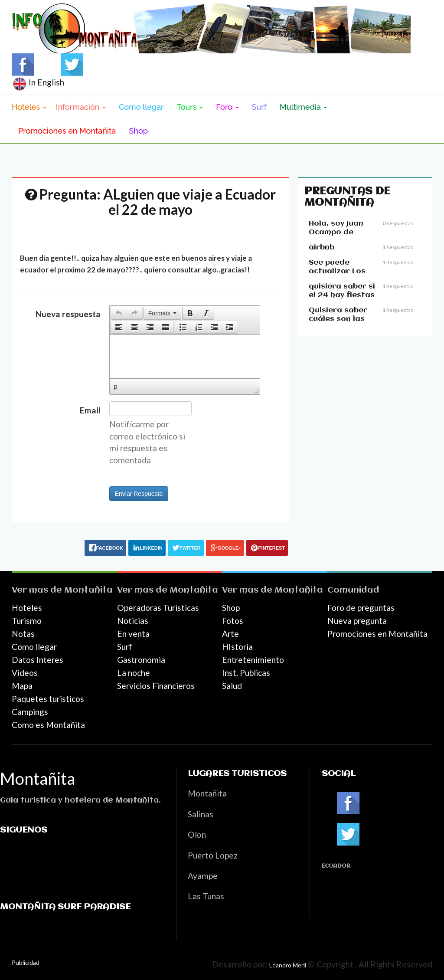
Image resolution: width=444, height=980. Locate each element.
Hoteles (27, 608)
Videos (25, 673)
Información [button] (81, 107)
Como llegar (141, 107)
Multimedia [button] (303, 107)
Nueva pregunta (357, 621)
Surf (260, 107)
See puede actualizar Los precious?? (337, 271)
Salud (232, 686)
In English (38, 82)
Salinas (201, 814)
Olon (197, 834)
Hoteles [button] (29, 107)
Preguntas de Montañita (347, 197)
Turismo (27, 621)
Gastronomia (141, 660)
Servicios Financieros (156, 686)
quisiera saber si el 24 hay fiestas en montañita (342, 295)
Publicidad (26, 962)
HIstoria (237, 647)
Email (90, 410)
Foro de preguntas (361, 608)
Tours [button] (190, 107)
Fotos (233, 621)
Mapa (22, 686)
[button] (119, 313)
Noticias (133, 621)
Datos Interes (38, 660)
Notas (23, 634)
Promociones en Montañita (67, 131)
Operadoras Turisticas (158, 608)
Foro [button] (227, 107)
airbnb (322, 247)
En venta (133, 634)
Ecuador (336, 866)
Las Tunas (206, 896)
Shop (138, 131)
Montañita (88, 590)
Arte (230, 634)
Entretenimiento (253, 660)
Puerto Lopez (213, 855)
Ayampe (203, 876)
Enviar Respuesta (139, 494)
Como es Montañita (48, 725)
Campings (30, 712)
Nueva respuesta (68, 314)
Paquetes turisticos (48, 699)
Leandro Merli (288, 965)
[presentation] (119, 313)
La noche (134, 673)
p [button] (116, 387)
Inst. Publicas (246, 673)
